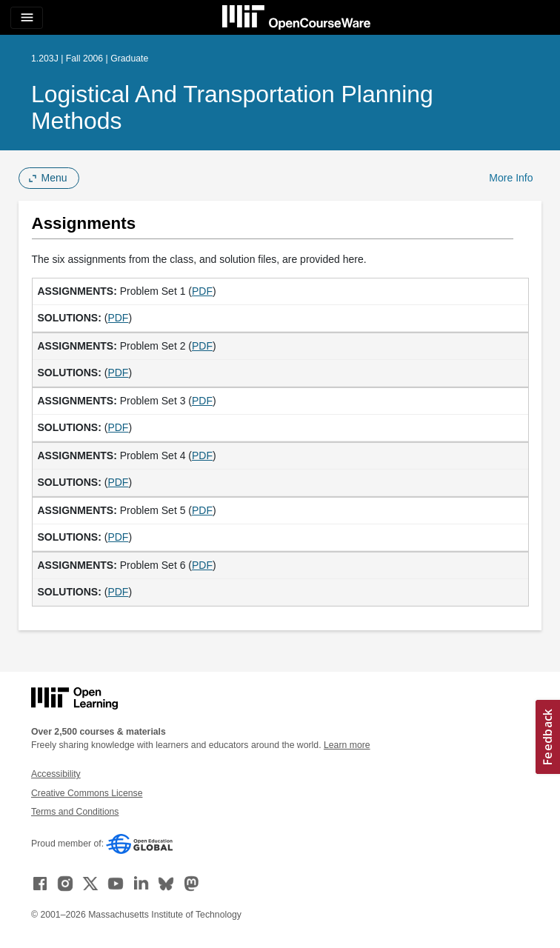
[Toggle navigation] (27, 18)
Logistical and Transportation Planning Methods (232, 107)
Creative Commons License (87, 793)
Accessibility (56, 774)
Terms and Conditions (75, 812)
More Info (511, 178)
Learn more (347, 745)
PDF (202, 291)
